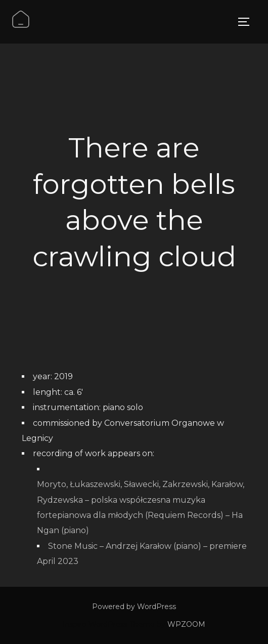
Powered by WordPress (134, 607)
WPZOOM (186, 624)
